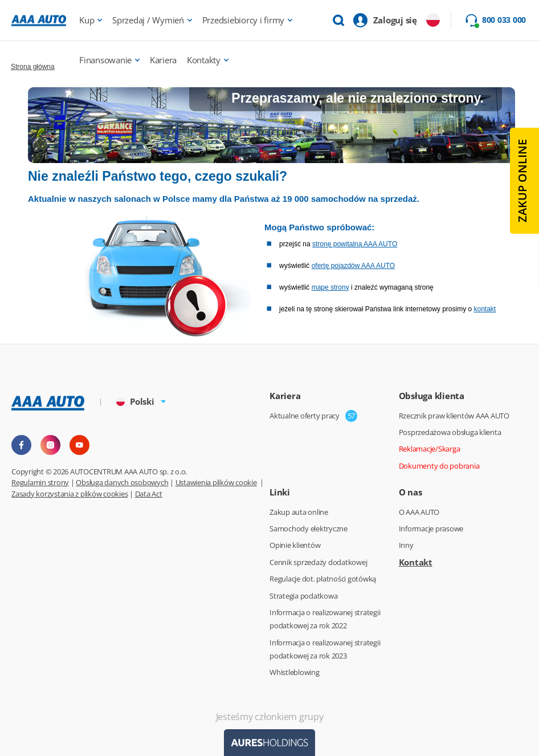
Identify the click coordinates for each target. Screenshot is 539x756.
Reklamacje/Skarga (430, 449)
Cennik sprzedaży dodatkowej (318, 562)
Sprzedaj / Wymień (148, 20)
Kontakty (204, 60)
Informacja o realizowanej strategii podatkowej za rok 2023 (325, 649)
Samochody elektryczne (309, 529)
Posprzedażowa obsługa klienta (450, 432)
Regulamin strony (40, 482)
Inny (406, 545)
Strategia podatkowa (303, 596)
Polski (135, 401)
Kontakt (416, 562)
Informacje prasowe (431, 529)
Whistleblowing (295, 672)
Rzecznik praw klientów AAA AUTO (454, 416)
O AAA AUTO (419, 512)
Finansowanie (105, 60)
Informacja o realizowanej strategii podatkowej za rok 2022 (325, 619)
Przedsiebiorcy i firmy (244, 20)
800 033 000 (504, 20)
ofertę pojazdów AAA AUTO (354, 266)
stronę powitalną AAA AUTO (355, 244)
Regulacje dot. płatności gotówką (323, 579)
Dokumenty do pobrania (439, 466)
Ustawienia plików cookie (216, 482)
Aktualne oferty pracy (305, 416)
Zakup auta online (299, 512)
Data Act (149, 494)
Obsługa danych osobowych (122, 482)
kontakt (485, 309)
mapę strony (330, 287)
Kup (87, 20)
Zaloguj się (395, 20)
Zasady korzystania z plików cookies (70, 494)
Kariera (163, 60)
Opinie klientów (295, 545)
